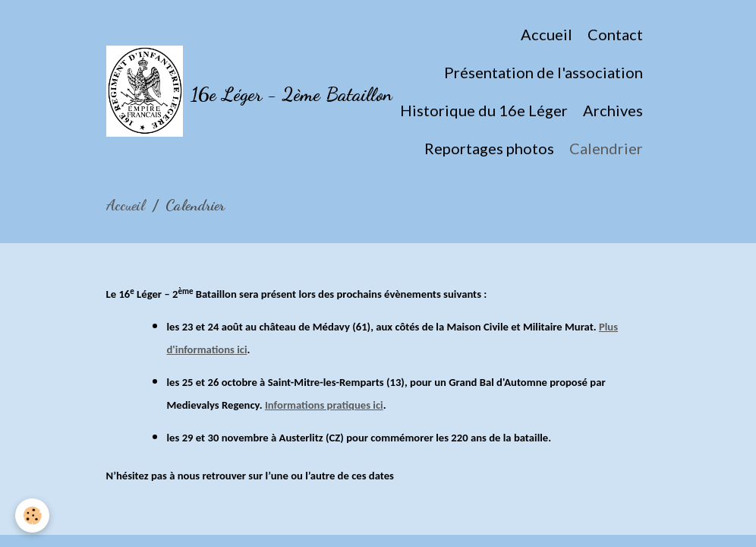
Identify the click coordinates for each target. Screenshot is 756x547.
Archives (613, 110)
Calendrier (606, 148)
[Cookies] (32, 515)
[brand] (211, 91)
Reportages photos (489, 148)
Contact (615, 34)
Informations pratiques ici (324, 405)
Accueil (547, 34)
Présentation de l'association (543, 72)
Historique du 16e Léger (484, 110)
